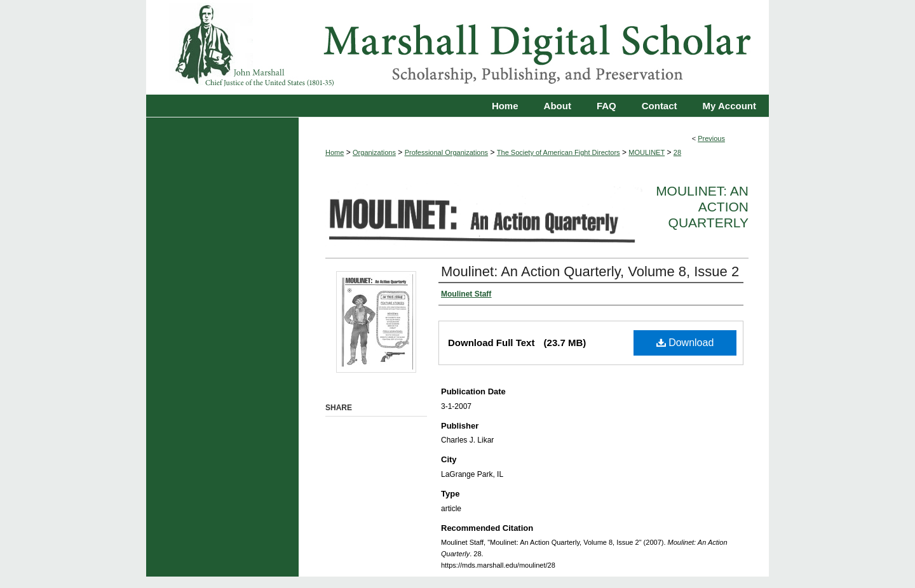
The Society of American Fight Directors (559, 152)
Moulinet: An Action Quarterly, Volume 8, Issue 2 (590, 271)
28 (677, 152)
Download (685, 343)
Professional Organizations (446, 152)
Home (335, 152)
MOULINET (647, 152)
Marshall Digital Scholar (457, 47)
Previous (711, 138)
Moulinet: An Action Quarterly (702, 207)
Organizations (374, 152)
